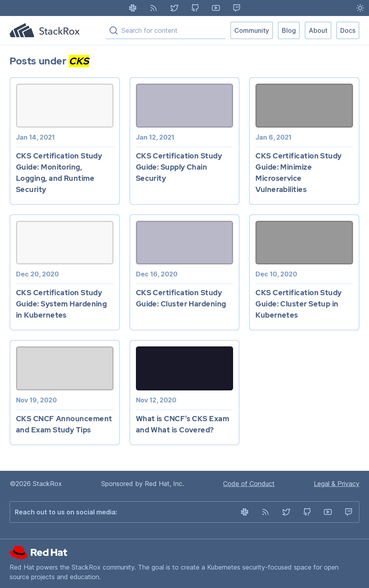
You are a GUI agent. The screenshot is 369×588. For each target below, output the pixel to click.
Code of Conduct (249, 484)
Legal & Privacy (337, 484)
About (318, 30)
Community (252, 30)
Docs (348, 30)
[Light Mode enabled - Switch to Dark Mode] (360, 8)
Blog (289, 30)
